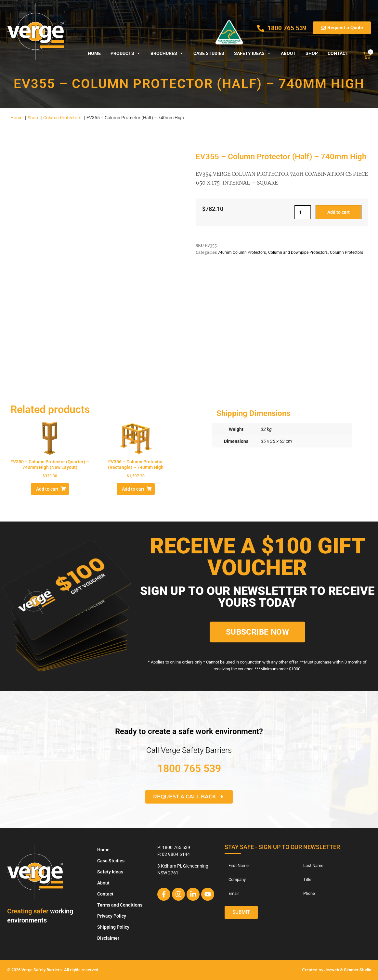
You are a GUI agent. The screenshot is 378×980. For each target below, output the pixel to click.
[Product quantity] (303, 212)
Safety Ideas (253, 53)
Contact (338, 53)
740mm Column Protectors (242, 252)
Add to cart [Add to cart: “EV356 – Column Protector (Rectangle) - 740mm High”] (133, 489)
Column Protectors (346, 252)
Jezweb (332, 970)
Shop (312, 53)
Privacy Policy (112, 916)
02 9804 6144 (176, 854)
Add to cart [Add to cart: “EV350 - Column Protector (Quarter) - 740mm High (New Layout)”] (47, 489)
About (288, 53)
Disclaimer (108, 938)
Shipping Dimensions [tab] (253, 413)
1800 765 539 (189, 768)
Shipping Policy (113, 927)
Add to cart (339, 212)
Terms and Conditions (120, 905)
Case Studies (209, 53)
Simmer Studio (358, 970)
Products (126, 53)
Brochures (167, 53)
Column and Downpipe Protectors (298, 252)
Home (94, 53)
